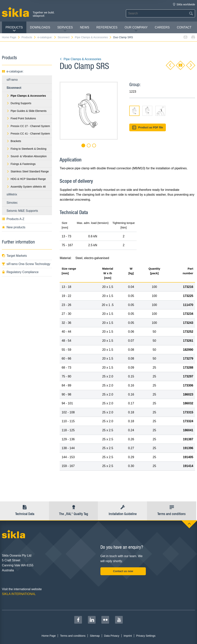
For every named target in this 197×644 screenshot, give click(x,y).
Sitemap (95, 636)
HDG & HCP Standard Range (26, 179)
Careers (162, 27)
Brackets (14, 141)
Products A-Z (13, 219)
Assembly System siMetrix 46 (26, 187)
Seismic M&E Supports (22, 211)
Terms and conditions (73, 636)
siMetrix (12, 194)
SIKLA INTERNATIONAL (19, 594)
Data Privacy (112, 636)
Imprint (128, 636)
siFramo (12, 80)
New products (14, 227)
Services (65, 29)
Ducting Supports (19, 103)
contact (184, 27)
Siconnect (66, 37)
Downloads (40, 27)
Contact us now (123, 571)
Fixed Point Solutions (21, 118)
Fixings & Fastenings (21, 164)
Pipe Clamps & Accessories (93, 37)
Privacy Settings (146, 636)
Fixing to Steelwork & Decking (26, 149)
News (85, 27)
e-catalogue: (47, 37)
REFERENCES (107, 27)
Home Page (11, 37)
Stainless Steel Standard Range (28, 171)
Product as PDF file (148, 128)
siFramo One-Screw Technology (26, 264)
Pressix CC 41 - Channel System (28, 134)
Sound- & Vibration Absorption (27, 156)
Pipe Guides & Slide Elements (27, 111)
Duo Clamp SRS (123, 37)
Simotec (12, 203)
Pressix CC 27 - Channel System (28, 126)
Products (14, 29)
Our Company (136, 29)
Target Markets (14, 256)
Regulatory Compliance (20, 272)
